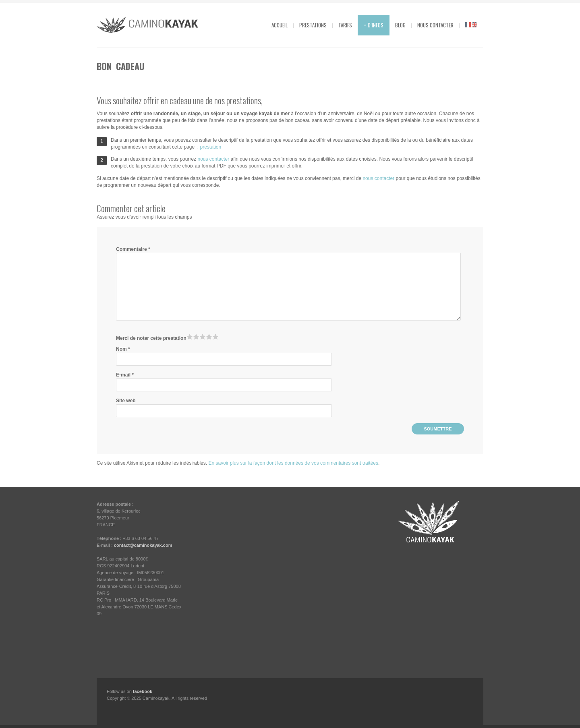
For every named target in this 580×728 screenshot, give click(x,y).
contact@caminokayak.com (143, 545)
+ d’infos (374, 25)
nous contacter (213, 159)
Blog (400, 25)
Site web (126, 401)
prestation (210, 147)
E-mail (125, 375)
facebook (143, 691)
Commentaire (133, 249)
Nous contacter (435, 25)
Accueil (280, 25)
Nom (123, 349)
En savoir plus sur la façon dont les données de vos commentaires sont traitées (293, 463)
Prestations (313, 25)
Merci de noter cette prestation (151, 338)
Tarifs (345, 25)
